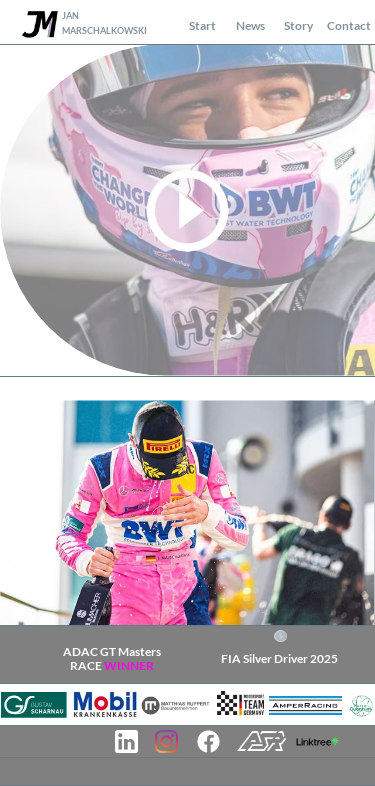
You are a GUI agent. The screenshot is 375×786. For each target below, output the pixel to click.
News (250, 25)
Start (202, 25)
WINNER (128, 665)
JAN (70, 15)
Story (298, 25)
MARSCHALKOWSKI (104, 30)
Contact (349, 25)
